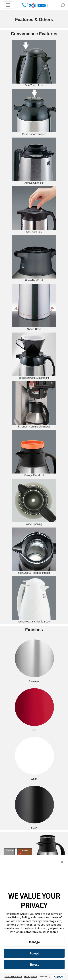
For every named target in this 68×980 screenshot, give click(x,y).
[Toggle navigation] (8, 5)
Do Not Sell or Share (13, 976)
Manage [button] (34, 942)
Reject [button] (34, 965)
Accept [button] (34, 953)
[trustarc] (57, 976)
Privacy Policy (30, 976)
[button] (62, 861)
